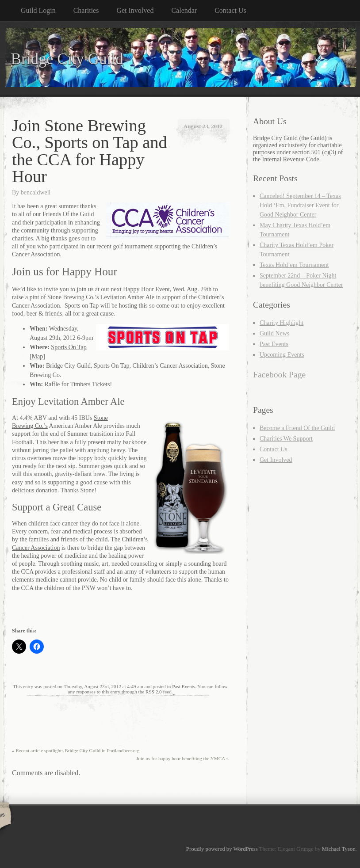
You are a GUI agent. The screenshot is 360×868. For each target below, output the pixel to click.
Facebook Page (279, 375)
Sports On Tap (69, 347)
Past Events (184, 686)
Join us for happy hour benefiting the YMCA (182, 758)
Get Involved (135, 10)
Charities (86, 10)
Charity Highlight (281, 323)
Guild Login (38, 10)
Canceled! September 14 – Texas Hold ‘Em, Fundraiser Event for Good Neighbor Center (300, 205)
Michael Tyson (339, 849)
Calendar (184, 10)
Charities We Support (286, 439)
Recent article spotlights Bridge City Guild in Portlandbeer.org (76, 750)
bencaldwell (36, 192)
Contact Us (230, 10)
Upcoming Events (282, 355)
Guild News (274, 333)
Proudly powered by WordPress (222, 849)
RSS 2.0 (154, 692)
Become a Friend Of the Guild (297, 428)
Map (38, 356)
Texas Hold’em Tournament (294, 265)
